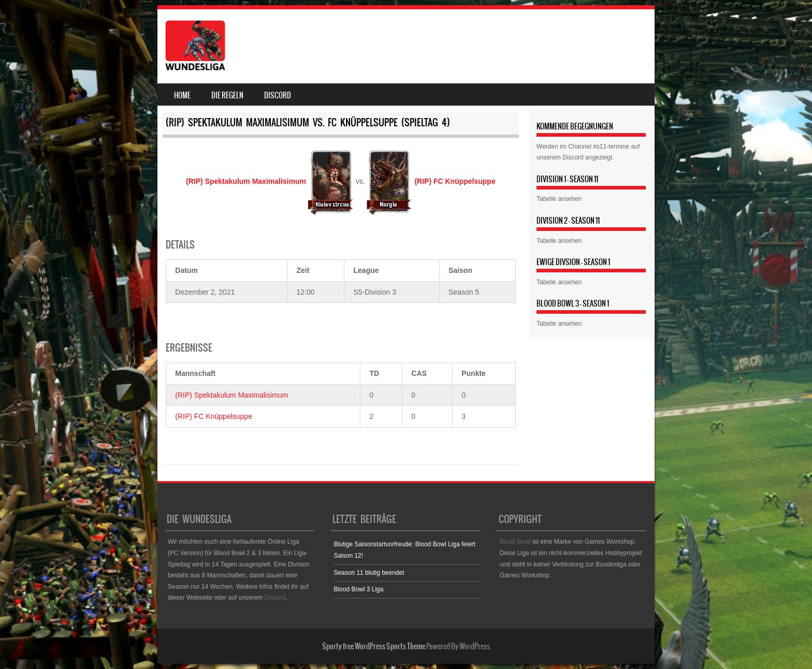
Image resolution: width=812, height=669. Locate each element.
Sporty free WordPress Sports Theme (374, 646)
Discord (278, 95)
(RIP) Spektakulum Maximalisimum (231, 395)
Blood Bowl (515, 542)
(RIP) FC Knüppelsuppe (214, 416)
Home (182, 95)
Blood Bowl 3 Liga (358, 589)
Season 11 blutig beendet (369, 573)
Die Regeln (227, 95)
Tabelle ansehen (559, 199)
